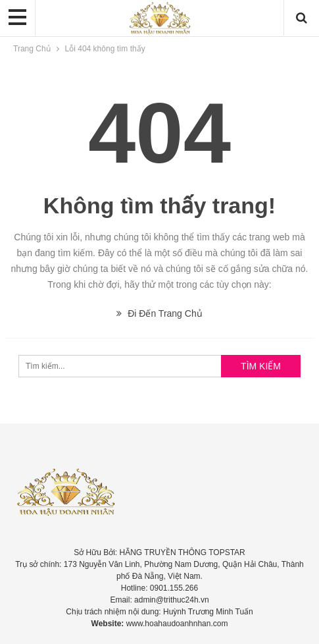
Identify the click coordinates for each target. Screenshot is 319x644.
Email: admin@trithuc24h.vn (159, 600)
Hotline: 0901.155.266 (159, 588)
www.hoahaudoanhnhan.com (177, 624)
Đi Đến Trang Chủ (159, 313)
